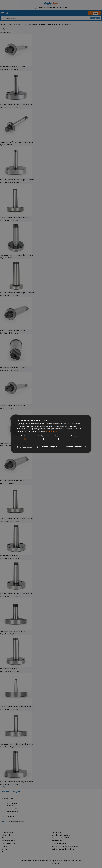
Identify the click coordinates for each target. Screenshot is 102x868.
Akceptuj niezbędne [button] (49, 447)
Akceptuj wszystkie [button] (74, 447)
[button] (24, 447)
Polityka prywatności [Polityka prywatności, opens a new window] (52, 431)
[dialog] (51, 434)
